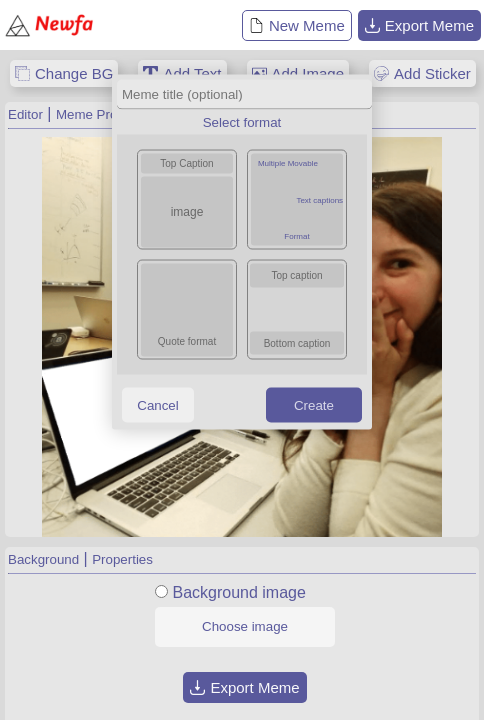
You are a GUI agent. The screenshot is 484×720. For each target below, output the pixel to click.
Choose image (245, 626)
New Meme (297, 25)
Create (314, 404)
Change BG (74, 73)
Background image (238, 592)
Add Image (308, 73)
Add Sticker (432, 73)
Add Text (192, 73)
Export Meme (419, 25)
